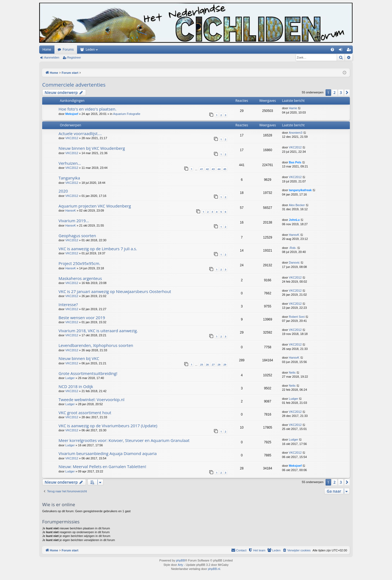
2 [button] (335, 92)
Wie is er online (59, 504)
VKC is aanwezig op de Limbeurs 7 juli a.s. (98, 249)
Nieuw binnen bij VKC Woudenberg (92, 148)
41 (201, 169)
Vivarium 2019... (74, 221)
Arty (180, 565)
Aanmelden (52, 57)
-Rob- (293, 248)
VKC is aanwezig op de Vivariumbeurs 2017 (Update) (108, 426)
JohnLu (294, 220)
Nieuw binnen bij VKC (79, 358)
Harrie (293, 108)
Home (47, 50)
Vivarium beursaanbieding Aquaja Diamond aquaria (108, 453)
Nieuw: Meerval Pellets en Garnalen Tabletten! (102, 466)
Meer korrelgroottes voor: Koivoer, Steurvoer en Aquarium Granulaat (124, 440)
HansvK (71, 210)
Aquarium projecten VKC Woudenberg (95, 206)
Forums (68, 50)
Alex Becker (297, 205)
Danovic (294, 262)
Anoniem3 (296, 133)
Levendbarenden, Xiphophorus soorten (96, 345)
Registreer (74, 57)
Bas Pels (295, 162)
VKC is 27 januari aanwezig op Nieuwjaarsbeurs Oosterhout (115, 291)
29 (225, 364)
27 (213, 364)
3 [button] (341, 92)
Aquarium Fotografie (127, 114)
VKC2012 (72, 138)
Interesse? (68, 304)
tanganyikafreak (300, 190)
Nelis (292, 373)
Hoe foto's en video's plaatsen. (88, 109)
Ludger (70, 378)
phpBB (180, 560)
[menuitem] (332, 50)
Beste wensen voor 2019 (82, 318)
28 (219, 364)
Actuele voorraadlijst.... (80, 133)
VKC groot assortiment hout (85, 413)
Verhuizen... (70, 163)
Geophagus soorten (77, 236)
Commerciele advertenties (74, 85)
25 (201, 364)
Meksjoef (72, 114)
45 (225, 169)
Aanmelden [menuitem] (342, 51)
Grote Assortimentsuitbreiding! (88, 373)
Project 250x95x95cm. (79, 263)
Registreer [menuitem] (350, 51)
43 (213, 169)
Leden (90, 50)
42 (207, 169)
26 (207, 364)
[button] (347, 93)
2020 (63, 191)
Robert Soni (297, 317)
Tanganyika (69, 178)
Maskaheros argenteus (80, 278)
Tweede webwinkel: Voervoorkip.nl (91, 399)
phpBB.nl (214, 569)
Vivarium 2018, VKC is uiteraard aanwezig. (98, 331)
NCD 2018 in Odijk (76, 386)
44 (219, 169)
